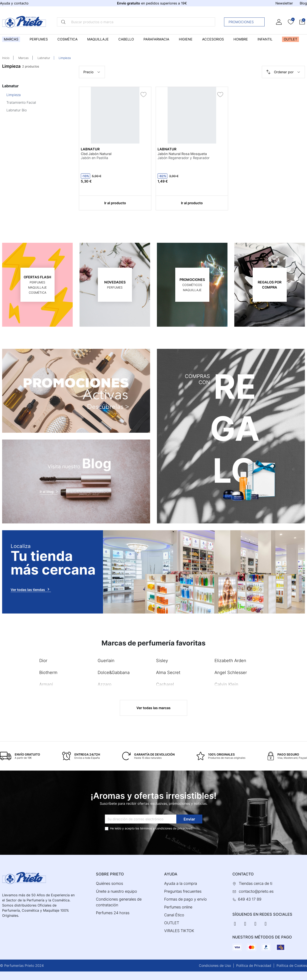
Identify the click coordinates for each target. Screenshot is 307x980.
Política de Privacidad (254, 966)
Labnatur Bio (17, 110)
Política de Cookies (292, 966)
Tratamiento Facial (21, 102)
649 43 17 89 (250, 899)
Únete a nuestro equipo (117, 891)
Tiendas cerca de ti (256, 883)
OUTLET (172, 923)
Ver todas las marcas (153, 708)
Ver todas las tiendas (31, 589)
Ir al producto (115, 203)
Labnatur (44, 58)
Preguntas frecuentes (183, 891)
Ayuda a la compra (181, 883)
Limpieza (14, 95)
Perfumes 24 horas (113, 913)
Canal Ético (174, 915)
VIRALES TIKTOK (179, 931)
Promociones (245, 22)
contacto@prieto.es (256, 891)
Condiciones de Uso (215, 966)
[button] (302, 22)
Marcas (23, 58)
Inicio (6, 58)
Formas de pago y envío (185, 899)
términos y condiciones (156, 828)
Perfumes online (178, 907)
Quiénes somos (109, 883)
